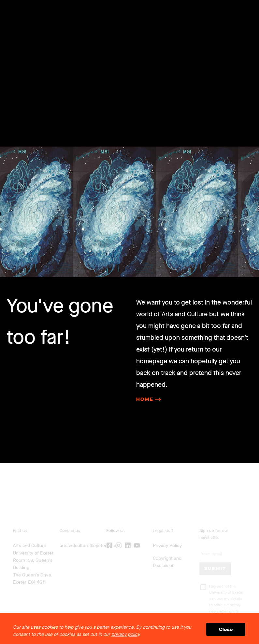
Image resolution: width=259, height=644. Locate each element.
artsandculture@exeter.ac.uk (89, 546)
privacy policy (125, 634)
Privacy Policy (167, 546)
